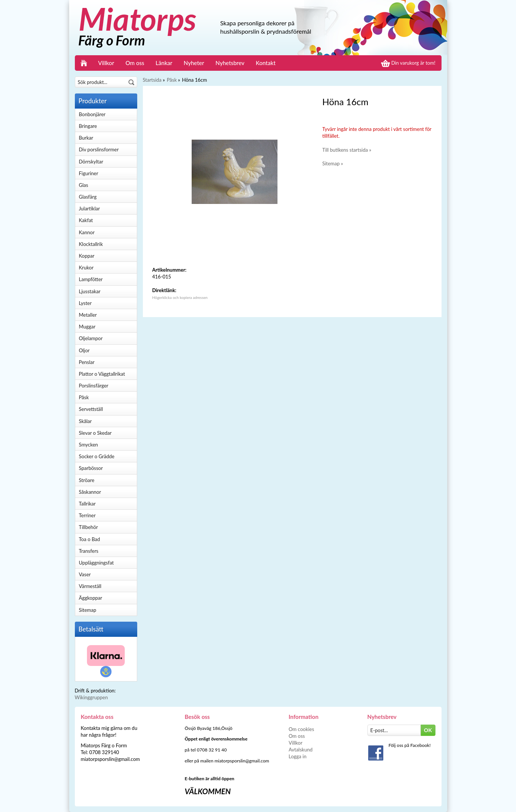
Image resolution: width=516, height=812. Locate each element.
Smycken (89, 445)
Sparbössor (91, 468)
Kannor (87, 232)
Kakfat (86, 220)
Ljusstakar (90, 291)
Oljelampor (91, 338)
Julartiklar (90, 208)
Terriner (87, 515)
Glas (84, 185)
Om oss (135, 63)
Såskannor (90, 492)
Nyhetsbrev (230, 63)
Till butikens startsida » (347, 150)
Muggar (87, 327)
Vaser (85, 574)
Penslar (87, 362)
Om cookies (301, 729)
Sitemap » (333, 163)
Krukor (86, 268)
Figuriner (89, 173)
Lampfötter (91, 279)
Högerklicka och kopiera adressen (180, 297)
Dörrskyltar (91, 162)
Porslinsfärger (94, 386)
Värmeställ (90, 586)
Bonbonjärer (92, 114)
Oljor (84, 350)
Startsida (152, 80)
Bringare (88, 126)
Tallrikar (87, 504)
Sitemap (88, 610)
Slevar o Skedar (95, 433)
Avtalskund (301, 750)
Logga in (298, 756)
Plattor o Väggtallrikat (102, 374)
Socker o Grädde (97, 456)
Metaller (88, 315)
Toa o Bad (90, 539)
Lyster (85, 303)
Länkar (164, 63)
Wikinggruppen (91, 697)
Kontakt (266, 63)
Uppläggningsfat (97, 563)
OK (428, 730)
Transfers (89, 551)
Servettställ (91, 409)
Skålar (85, 421)
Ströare (87, 480)
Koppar (87, 256)
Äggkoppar (91, 598)
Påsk (84, 397)
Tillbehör (88, 527)
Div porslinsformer (99, 149)
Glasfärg (88, 197)
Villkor (106, 63)
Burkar (86, 138)
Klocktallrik (91, 244)
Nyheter (194, 63)
